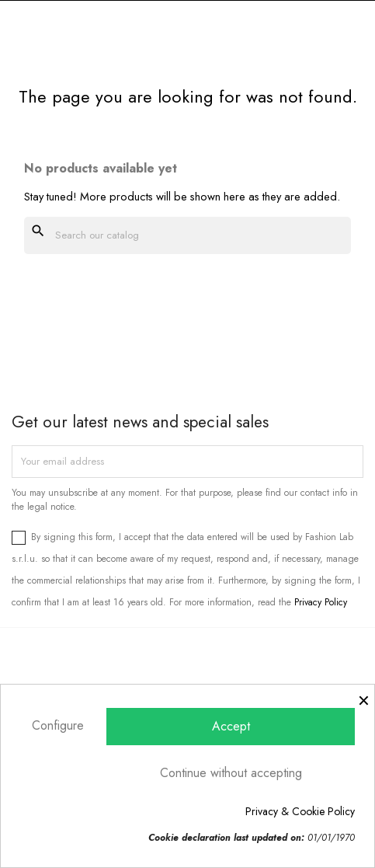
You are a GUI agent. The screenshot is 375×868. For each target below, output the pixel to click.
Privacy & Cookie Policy (300, 811)
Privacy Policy (321, 602)
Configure (58, 725)
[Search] (187, 235)
